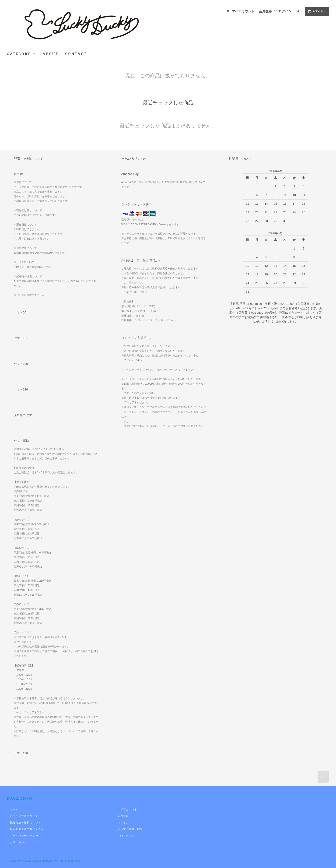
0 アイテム (317, 11)
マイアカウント (243, 11)
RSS (120, 836)
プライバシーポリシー (24, 836)
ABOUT (51, 54)
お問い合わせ (19, 842)
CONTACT (76, 54)
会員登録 (265, 11)
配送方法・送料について (26, 822)
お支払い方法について (24, 816)
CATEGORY (21, 54)
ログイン (285, 11)
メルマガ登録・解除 (130, 829)
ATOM (131, 836)
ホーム (14, 809)
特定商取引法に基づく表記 (27, 829)
